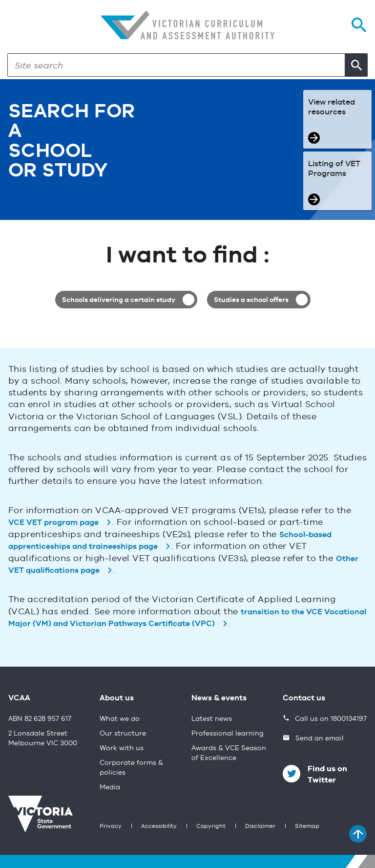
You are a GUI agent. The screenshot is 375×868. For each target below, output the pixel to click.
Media (110, 787)
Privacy (111, 826)
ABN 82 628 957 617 (40, 719)
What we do (120, 719)
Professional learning (228, 734)
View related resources (332, 108)
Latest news (212, 719)
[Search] (176, 65)
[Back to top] (358, 834)
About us (117, 698)
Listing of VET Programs (334, 169)
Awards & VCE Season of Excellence (229, 753)
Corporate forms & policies (131, 768)
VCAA (19, 698)
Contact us (304, 698)
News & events (219, 698)
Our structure (123, 734)
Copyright (211, 826)
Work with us (122, 748)
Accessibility (159, 826)
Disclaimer (260, 826)
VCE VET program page (53, 523)
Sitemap (307, 826)
